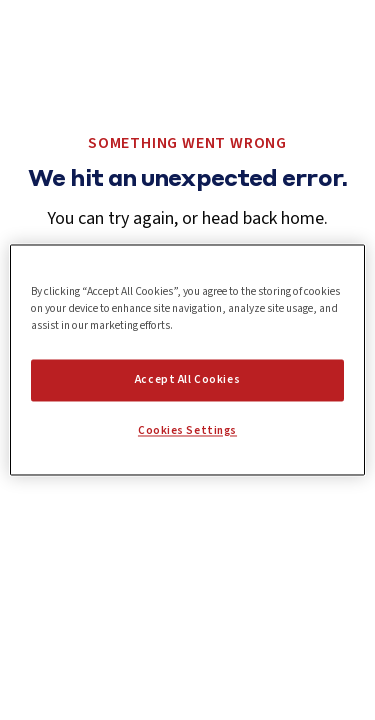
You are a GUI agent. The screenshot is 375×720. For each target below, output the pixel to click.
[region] (187, 359)
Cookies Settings (187, 431)
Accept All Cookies (187, 380)
